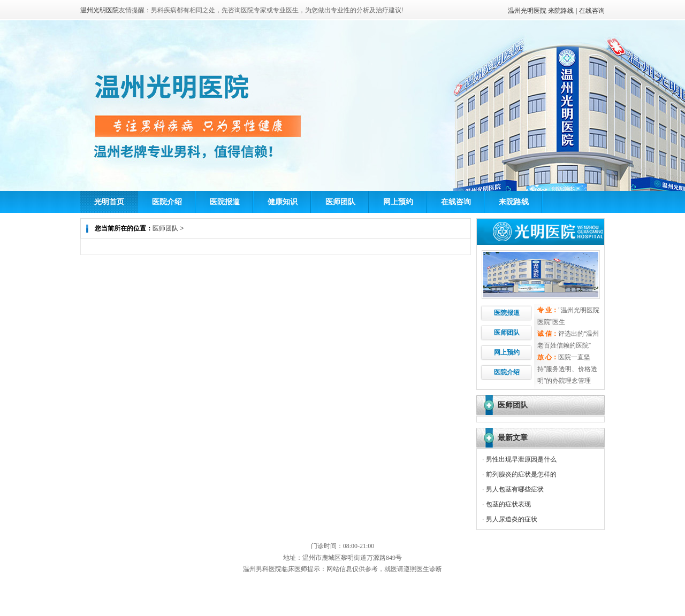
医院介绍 (167, 202)
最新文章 (513, 437)
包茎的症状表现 (508, 504)
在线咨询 (592, 11)
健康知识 (283, 202)
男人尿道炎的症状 (512, 519)
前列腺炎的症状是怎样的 (521, 474)
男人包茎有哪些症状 (515, 489)
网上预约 (398, 202)
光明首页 (109, 202)
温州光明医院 (527, 11)
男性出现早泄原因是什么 (521, 459)
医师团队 (340, 202)
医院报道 (225, 202)
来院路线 (561, 11)
